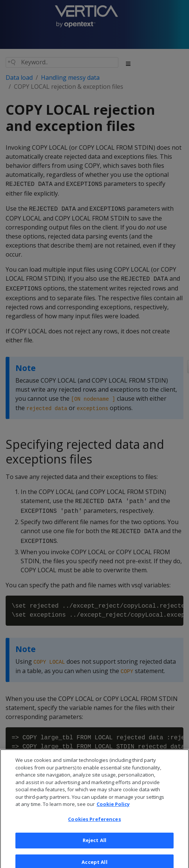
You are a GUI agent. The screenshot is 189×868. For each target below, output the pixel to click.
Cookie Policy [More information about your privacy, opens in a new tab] (113, 808)
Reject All (94, 844)
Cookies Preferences (94, 822)
